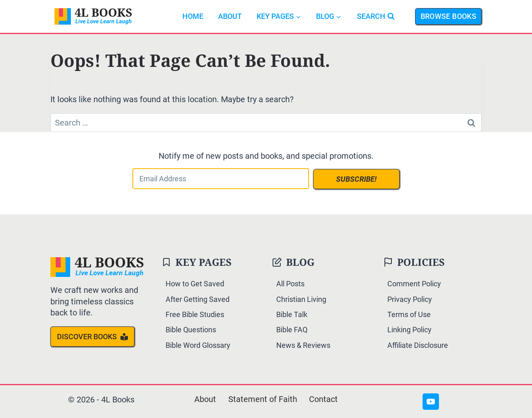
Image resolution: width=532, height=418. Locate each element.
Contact (324, 400)
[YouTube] (431, 402)
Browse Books (448, 16)
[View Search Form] (376, 16)
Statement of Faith (263, 400)
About (230, 16)
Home (193, 16)
